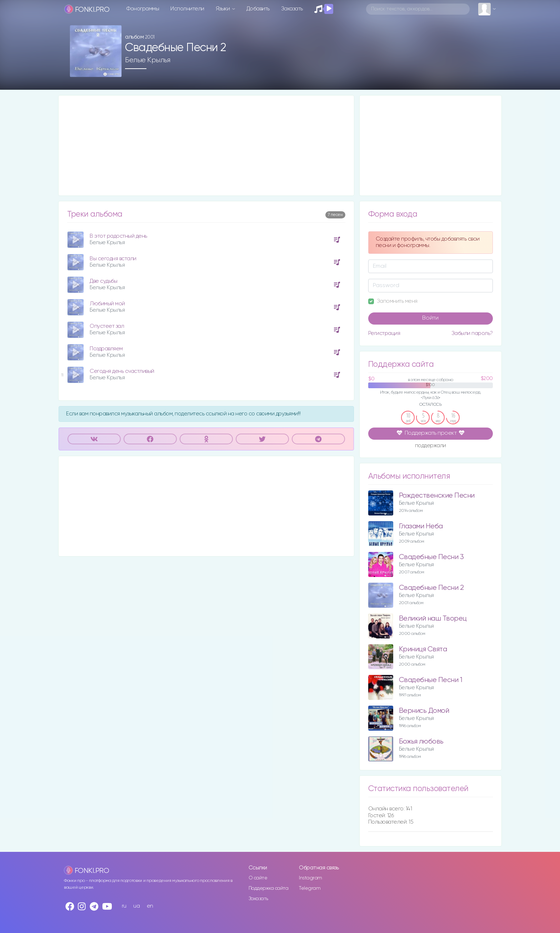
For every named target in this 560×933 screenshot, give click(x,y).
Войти (430, 318)
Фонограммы (143, 9)
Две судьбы (103, 281)
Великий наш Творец (433, 619)
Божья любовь (421, 742)
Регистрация (384, 333)
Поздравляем (106, 349)
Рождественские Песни (437, 496)
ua (136, 906)
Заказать (292, 9)
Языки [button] (223, 9)
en (150, 906)
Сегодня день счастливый (122, 371)
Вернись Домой (424, 711)
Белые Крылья (147, 60)
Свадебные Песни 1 (431, 680)
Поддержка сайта (269, 888)
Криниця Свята (423, 649)
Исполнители (187, 9)
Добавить (258, 9)
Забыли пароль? (472, 333)
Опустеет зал (107, 326)
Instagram (311, 878)
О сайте (258, 878)
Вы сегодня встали (113, 259)
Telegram (310, 888)
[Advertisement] (206, 145)
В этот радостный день (118, 236)
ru (124, 906)
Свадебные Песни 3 (431, 557)
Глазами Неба (421, 526)
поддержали (431, 446)
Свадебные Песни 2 (431, 588)
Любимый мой (107, 304)
